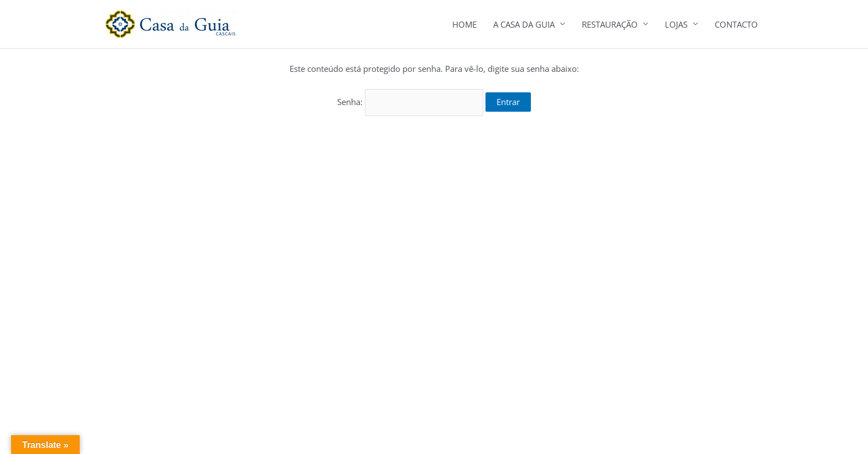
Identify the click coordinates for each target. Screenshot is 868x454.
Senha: (410, 102)
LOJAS (676, 24)
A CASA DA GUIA (524, 24)
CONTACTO (736, 24)
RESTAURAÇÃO (610, 24)
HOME (464, 24)
